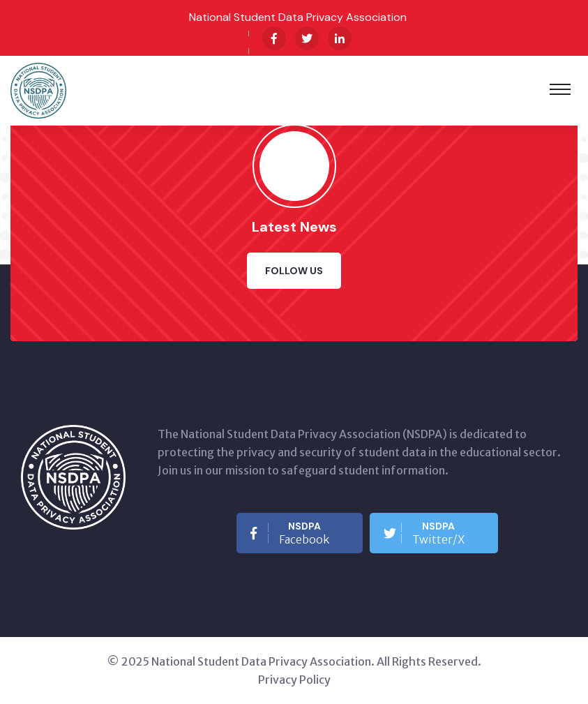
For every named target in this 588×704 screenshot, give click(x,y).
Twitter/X (424, 533)
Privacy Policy (294, 680)
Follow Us (294, 271)
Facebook (290, 533)
